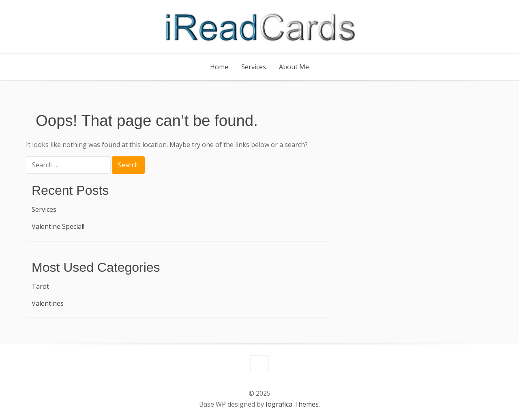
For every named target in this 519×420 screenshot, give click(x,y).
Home (219, 67)
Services (254, 67)
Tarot (40, 286)
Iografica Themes (292, 404)
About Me (294, 67)
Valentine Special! (58, 226)
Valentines (48, 303)
